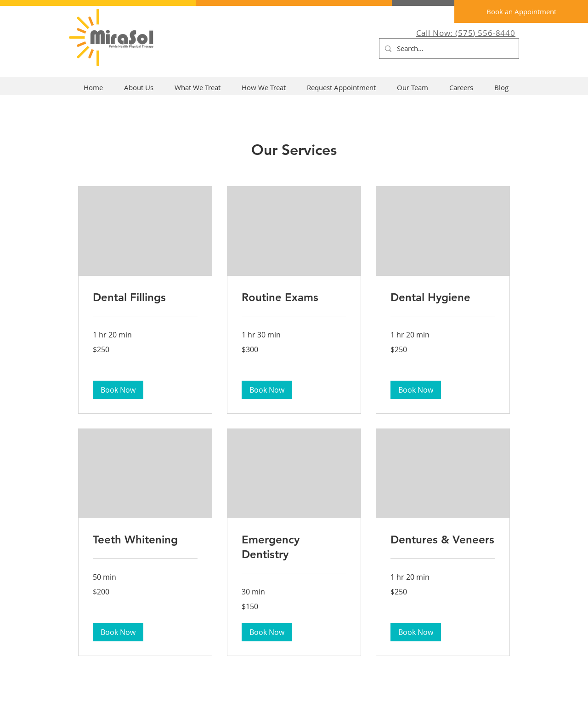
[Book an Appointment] (521, 11)
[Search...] (448, 49)
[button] (118, 390)
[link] (145, 297)
